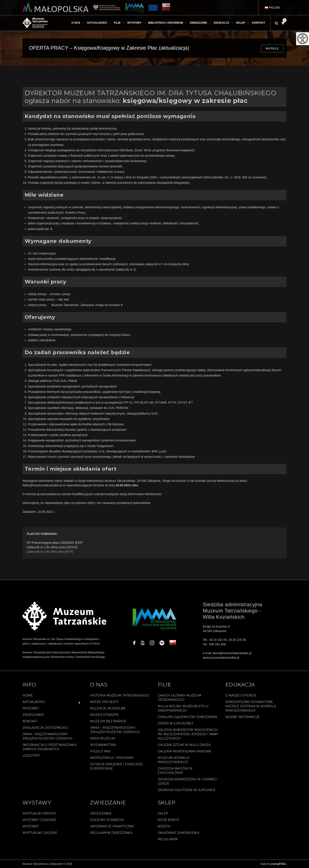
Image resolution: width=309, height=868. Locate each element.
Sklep (163, 813)
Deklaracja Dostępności (45, 728)
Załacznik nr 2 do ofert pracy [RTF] (50, 552)
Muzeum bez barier (108, 721)
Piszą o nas (100, 751)
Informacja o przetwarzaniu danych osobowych (50, 747)
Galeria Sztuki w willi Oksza (184, 745)
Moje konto (168, 820)
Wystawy (31, 708)
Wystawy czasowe (39, 820)
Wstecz (272, 48)
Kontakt (30, 721)
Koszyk (164, 826)
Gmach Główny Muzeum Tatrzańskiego (179, 698)
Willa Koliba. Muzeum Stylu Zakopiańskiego (183, 708)
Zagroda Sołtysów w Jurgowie (187, 790)
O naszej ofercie (241, 695)
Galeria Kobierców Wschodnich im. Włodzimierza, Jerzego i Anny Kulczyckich (188, 734)
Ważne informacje (242, 717)
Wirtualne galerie (40, 833)
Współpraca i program (112, 758)
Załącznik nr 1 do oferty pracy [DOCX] (52, 547)
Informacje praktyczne (112, 826)
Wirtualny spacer (39, 813)
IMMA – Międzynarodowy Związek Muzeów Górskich (47, 736)
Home (28, 695)
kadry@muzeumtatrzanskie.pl (42, 485)
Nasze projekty (104, 702)
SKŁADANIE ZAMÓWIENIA (179, 833)
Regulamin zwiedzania (111, 833)
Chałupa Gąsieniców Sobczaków (188, 717)
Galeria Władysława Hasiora (184, 751)
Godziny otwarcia (107, 820)
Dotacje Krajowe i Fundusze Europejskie (117, 766)
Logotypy (31, 756)
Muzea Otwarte (104, 715)
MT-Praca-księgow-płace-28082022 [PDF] (55, 543)
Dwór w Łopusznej (175, 723)
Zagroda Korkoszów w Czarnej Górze (187, 781)
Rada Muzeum (103, 738)
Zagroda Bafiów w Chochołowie (175, 771)
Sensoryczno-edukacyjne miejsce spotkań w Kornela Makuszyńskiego (251, 706)
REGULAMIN (168, 839)
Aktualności (34, 702)
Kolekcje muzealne (108, 708)
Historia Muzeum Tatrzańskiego (120, 695)
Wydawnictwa (103, 745)
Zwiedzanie (33, 715)
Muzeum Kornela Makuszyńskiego (173, 760)
